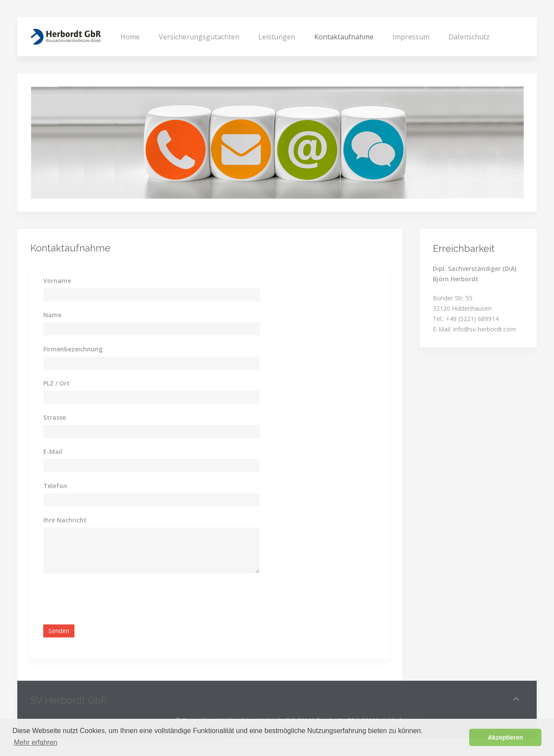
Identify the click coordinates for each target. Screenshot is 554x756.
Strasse (55, 417)
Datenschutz (469, 37)
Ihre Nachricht (65, 520)
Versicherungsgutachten (199, 37)
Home (130, 37)
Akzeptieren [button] (506, 737)
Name (52, 315)
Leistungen (277, 37)
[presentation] (109, 599)
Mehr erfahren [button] (36, 742)
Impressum (411, 37)
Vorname (57, 281)
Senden (59, 631)
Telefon (55, 486)
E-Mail (53, 452)
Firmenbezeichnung (73, 349)
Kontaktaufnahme (344, 37)
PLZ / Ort (56, 383)
